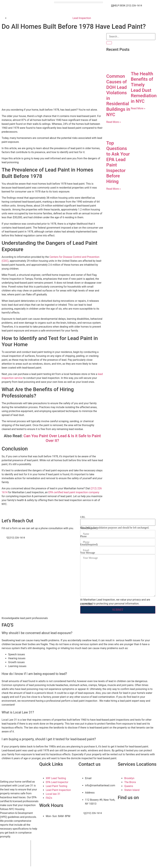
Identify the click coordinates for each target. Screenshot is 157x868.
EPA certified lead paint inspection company (74, 492)
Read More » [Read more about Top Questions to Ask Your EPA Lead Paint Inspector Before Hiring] (113, 189)
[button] (78, 1)
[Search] (109, 43)
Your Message (88, 553)
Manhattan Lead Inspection (63, 845)
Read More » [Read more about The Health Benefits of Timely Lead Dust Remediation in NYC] (138, 108)
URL (83, 517)
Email (89, 545)
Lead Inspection (82, 18)
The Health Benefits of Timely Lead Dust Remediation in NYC (144, 87)
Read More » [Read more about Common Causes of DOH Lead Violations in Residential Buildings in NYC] (113, 122)
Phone (83, 536)
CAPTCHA (86, 604)
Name (89, 528)
